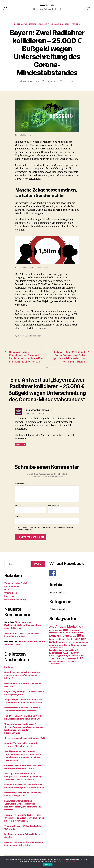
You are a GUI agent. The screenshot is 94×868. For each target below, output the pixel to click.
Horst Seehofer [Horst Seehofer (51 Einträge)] (73, 645)
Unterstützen (11, 593)
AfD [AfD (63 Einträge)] (52, 627)
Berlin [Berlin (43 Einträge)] (65, 630)
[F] (69, 573)
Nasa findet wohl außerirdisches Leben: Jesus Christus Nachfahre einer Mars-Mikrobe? (23, 675)
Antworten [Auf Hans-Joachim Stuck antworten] (21, 444)
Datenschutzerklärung (15, 599)
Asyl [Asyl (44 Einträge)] (81, 627)
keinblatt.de (47, 5)
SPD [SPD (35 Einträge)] (83, 655)
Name (18, 506)
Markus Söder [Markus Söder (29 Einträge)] (70, 650)
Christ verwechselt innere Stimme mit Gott (25, 738)
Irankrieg (9, 667)
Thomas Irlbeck (33, 81)
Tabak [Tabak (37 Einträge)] (52, 659)
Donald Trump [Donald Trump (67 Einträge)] (59, 636)
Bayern (21, 336)
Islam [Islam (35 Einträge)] (86, 645)
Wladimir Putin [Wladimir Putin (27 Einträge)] (73, 662)
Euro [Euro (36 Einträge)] (84, 636)
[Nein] (91, 862)
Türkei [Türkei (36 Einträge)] (59, 659)
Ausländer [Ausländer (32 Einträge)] (54, 630)
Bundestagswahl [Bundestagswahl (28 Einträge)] (56, 633)
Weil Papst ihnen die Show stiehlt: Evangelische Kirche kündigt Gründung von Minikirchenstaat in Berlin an (23, 776)
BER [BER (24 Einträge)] (60, 630)
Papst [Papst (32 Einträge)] (65, 653)
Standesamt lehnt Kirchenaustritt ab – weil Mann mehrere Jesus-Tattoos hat (23, 625)
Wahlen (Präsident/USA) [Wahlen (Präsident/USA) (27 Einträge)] (58, 662)
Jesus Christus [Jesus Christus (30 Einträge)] (55, 648)
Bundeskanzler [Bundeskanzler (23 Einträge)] (74, 630)
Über (7, 590)
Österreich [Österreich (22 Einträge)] (64, 664)
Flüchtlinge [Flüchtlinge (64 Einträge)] (79, 639)
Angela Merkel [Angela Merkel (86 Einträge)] (66, 627)
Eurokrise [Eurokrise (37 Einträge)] (54, 639)
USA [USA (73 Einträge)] (80, 658)
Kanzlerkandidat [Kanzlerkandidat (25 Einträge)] (68, 648)
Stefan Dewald (11, 633)
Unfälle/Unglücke (60, 24)
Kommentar (21, 484)
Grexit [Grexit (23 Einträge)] (73, 643)
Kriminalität (21, 24)
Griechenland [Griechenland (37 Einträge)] (83, 642)
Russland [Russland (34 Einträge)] (76, 656)
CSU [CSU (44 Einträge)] (80, 632)
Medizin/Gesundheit (39, 24)
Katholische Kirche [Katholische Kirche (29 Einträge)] (57, 650)
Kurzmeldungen (12, 586)
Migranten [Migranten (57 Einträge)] (56, 653)
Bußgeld (28, 336)
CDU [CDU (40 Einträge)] (65, 632)
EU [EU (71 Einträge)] (79, 636)
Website (18, 516)
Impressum (10, 596)
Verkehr (76, 24)
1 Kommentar (69, 81)
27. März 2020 (51, 81)
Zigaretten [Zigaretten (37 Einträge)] (54, 664)
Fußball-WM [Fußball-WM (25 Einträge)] (63, 642)
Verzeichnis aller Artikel (16, 583)
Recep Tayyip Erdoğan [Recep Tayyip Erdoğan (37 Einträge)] (60, 655)
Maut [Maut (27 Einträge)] (79, 650)
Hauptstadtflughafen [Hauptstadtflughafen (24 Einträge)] (56, 645)
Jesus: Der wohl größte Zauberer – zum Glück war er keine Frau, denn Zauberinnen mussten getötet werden (24, 818)
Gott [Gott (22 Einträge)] (69, 643)
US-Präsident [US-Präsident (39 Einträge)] (70, 659)
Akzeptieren (48, 865)
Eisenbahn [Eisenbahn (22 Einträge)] (73, 636)
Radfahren (37, 336)
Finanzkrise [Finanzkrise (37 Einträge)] (65, 639)
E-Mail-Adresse (55, 506)
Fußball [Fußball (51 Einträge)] (53, 642)
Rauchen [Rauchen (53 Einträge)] (74, 653)
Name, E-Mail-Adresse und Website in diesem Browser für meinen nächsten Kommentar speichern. (45, 529)
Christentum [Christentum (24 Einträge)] (73, 633)
